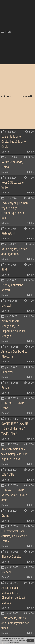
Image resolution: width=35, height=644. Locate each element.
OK (30, 641)
